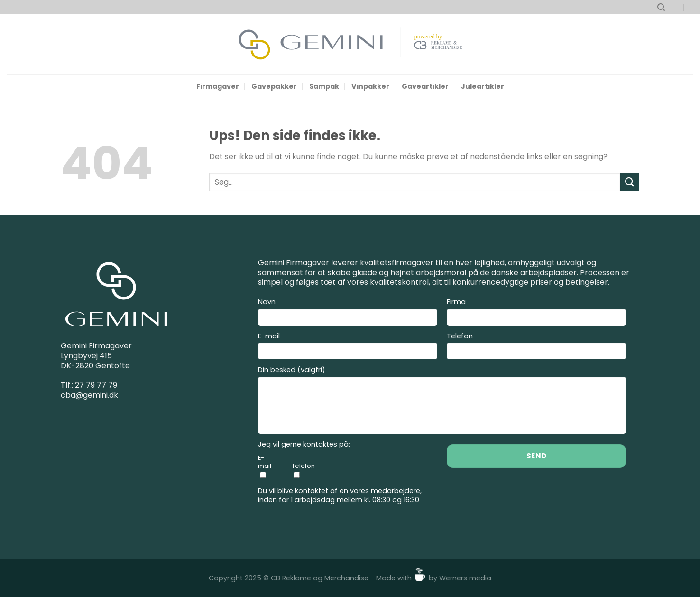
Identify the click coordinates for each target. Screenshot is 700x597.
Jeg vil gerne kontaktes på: (304, 444)
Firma (536, 313)
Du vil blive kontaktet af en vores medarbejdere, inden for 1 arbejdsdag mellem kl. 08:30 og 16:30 (340, 495)
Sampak (324, 86)
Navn (348, 313)
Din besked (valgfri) (442, 401)
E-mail (348, 347)
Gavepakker (274, 86)
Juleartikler (483, 86)
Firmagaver (218, 86)
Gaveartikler (425, 86)
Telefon (536, 347)
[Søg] (661, 7)
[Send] (630, 182)
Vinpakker (370, 86)
